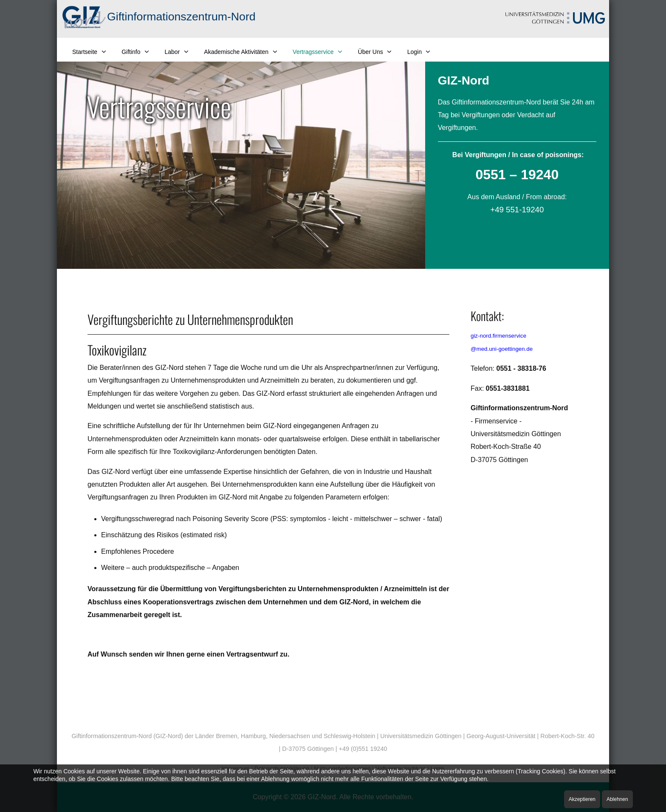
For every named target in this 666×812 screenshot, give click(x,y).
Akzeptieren (582, 799)
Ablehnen (617, 799)
